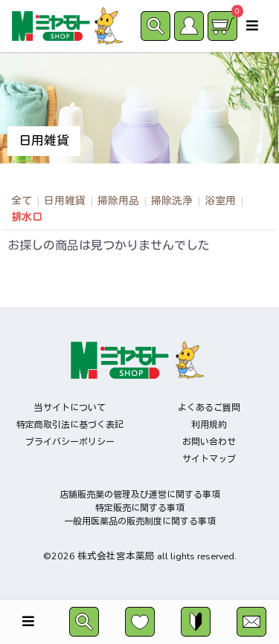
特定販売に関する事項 (140, 508)
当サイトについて (70, 408)
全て (22, 201)
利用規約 (209, 425)
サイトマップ (209, 459)
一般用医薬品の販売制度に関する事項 (140, 521)
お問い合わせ (209, 442)
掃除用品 (118, 201)
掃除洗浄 (172, 201)
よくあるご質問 (209, 408)
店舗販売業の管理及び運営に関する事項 (140, 495)
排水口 (27, 217)
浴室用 (220, 201)
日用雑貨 (65, 201)
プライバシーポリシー (70, 442)
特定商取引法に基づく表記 (70, 425)
